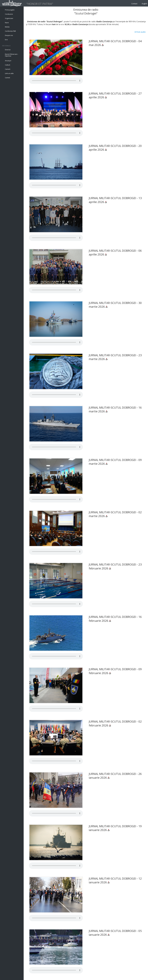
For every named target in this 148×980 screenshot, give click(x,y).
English (144, 4)
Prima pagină (10, 10)
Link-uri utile (9, 73)
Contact (134, 4)
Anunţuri (8, 61)
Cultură (8, 65)
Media (7, 27)
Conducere (9, 14)
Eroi (6, 40)
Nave (7, 23)
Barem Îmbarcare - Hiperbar (12, 55)
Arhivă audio (140, 32)
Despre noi (9, 35)
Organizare (9, 18)
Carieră (8, 69)
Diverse (8, 50)
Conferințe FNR (10, 31)
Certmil (7, 78)
